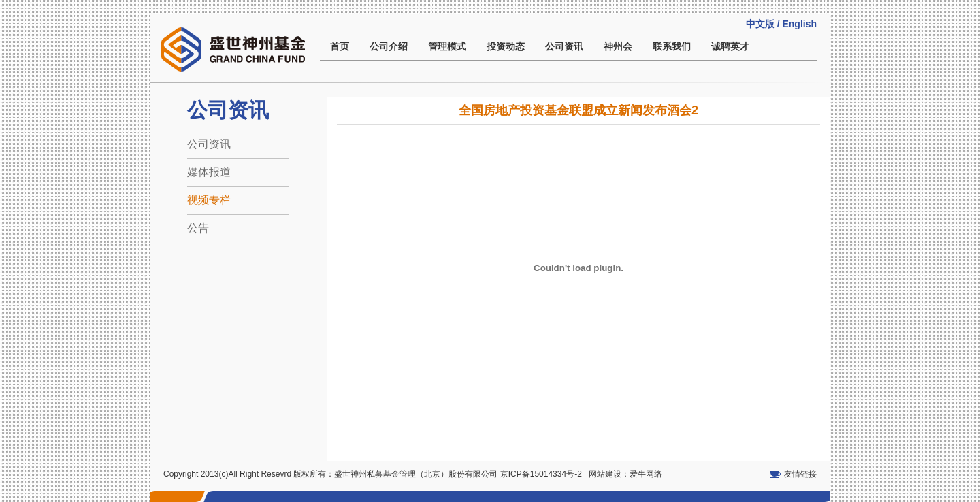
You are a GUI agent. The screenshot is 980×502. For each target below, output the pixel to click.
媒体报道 (209, 172)
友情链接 (800, 474)
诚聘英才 (730, 46)
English (799, 24)
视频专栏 (209, 200)
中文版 (760, 24)
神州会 (618, 46)
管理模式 (447, 46)
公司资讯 (564, 46)
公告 (198, 228)
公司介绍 (389, 46)
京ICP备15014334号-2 (541, 474)
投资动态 (506, 46)
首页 (340, 46)
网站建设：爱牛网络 (625, 474)
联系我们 (672, 46)
